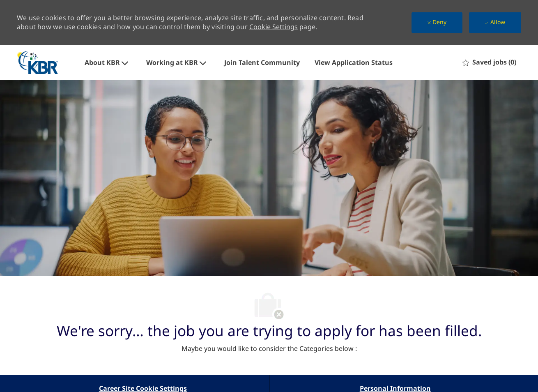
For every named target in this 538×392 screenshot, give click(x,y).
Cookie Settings (274, 27)
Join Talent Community (262, 62)
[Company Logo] (37, 62)
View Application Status (354, 62)
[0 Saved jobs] (489, 62)
